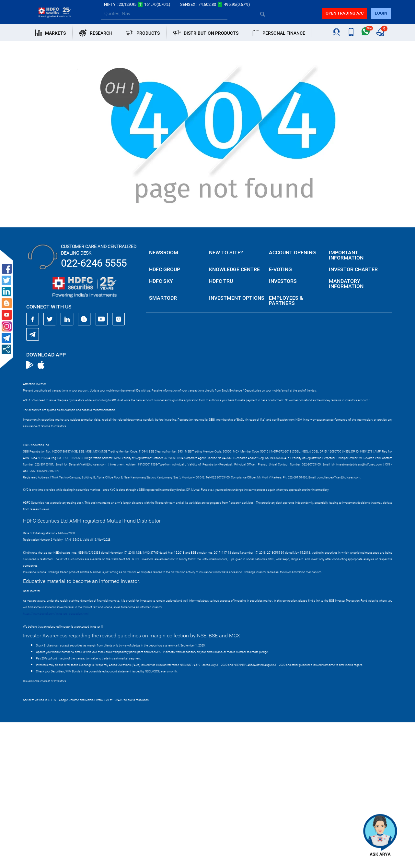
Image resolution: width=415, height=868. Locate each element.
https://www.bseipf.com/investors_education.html (56, 614)
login (381, 13)
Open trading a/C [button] (345, 13)
